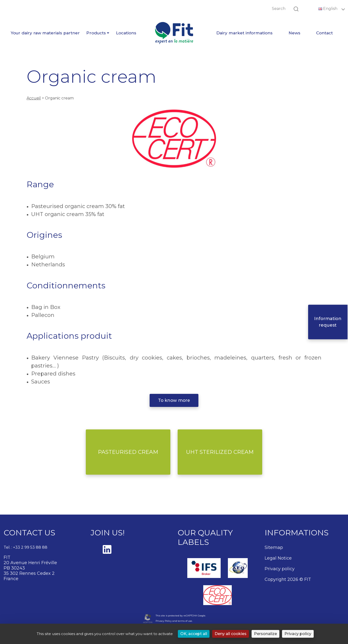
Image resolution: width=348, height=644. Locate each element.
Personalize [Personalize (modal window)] (265, 634)
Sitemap (274, 547)
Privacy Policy (164, 621)
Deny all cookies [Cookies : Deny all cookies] (231, 634)
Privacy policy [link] (298, 634)
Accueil (34, 98)
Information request (328, 322)
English (328, 9)
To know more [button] (174, 400)
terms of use (185, 621)
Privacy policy (280, 569)
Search (279, 9)
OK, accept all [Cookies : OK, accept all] (194, 634)
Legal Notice (278, 558)
